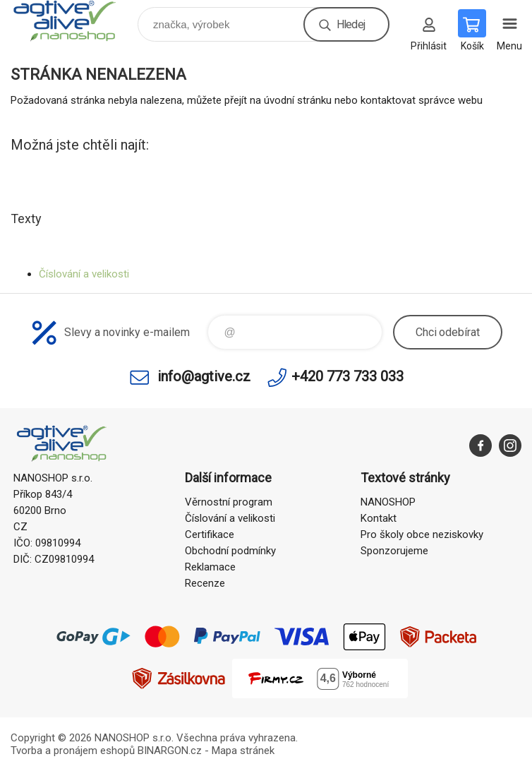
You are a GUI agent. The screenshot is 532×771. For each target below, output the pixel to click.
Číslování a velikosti (84, 274)
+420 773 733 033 (347, 376)
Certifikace (210, 534)
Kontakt (379, 518)
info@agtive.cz (204, 376)
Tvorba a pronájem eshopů (73, 751)
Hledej (351, 24)
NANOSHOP (388, 502)
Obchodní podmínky (230, 551)
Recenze (205, 583)
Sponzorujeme (394, 551)
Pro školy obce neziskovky (422, 534)
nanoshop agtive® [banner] (73, 21)
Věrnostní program (229, 502)
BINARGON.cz (170, 751)
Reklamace (210, 567)
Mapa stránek (243, 751)
